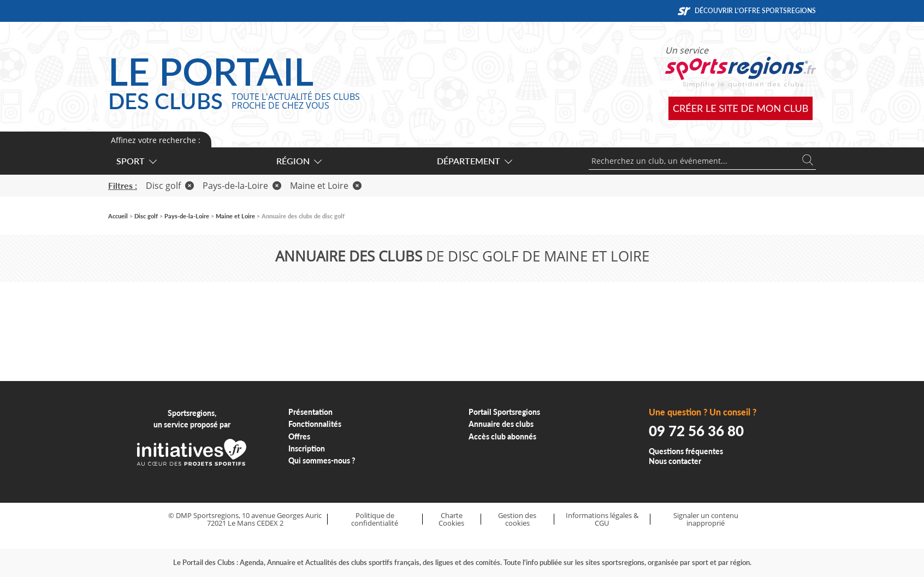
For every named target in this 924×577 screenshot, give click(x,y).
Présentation (310, 412)
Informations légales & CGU (602, 519)
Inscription (307, 448)
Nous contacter (675, 461)
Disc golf (170, 186)
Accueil (118, 216)
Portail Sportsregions (504, 412)
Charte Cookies (451, 519)
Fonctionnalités (315, 424)
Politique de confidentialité (375, 519)
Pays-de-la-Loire (242, 186)
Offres (299, 436)
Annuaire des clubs (501, 424)
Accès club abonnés (502, 436)
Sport (136, 161)
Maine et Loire (326, 186)
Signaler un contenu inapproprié (706, 519)
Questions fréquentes (686, 451)
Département (474, 161)
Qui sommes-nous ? (322, 460)
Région (298, 161)
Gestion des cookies (517, 519)
